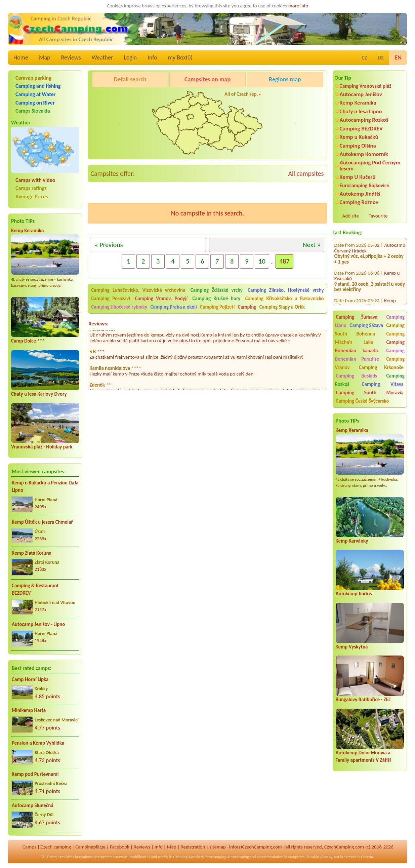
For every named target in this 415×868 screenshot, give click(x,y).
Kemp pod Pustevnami (35, 774)
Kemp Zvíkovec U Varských (365, 297)
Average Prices (32, 196)
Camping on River (35, 103)
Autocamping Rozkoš (364, 120)
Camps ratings (31, 188)
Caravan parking (33, 78)
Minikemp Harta (29, 710)
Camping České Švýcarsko (363, 401)
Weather (102, 57)
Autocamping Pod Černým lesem (370, 165)
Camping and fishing (38, 86)
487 (284, 261)
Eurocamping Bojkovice (364, 185)
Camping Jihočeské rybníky (119, 307)
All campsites (306, 173)
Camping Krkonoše (381, 367)
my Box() (180, 57)
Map (45, 57)
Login (130, 57)
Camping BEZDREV (361, 129)
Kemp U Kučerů (358, 177)
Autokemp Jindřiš (360, 194)
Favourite (378, 216)
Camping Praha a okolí (174, 307)
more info (298, 6)
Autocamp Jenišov (361, 94)
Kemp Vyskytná (352, 647)
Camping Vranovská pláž (366, 86)
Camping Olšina (358, 146)
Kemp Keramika (27, 231)
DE (381, 58)
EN (398, 57)
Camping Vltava (383, 384)
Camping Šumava (357, 317)
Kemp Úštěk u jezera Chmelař (42, 522)
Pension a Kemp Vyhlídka (38, 743)
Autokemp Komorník (364, 154)
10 (262, 261)
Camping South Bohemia (370, 330)
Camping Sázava (366, 325)
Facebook (120, 847)
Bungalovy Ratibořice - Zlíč (363, 700)
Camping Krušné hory (217, 299)
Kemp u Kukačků (359, 137)
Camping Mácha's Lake (370, 338)
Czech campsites (61, 857)
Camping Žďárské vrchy (217, 290)
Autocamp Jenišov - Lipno (38, 624)
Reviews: (98, 324)
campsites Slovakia (304, 857)
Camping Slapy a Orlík (282, 307)
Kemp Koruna (283, 96)
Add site (351, 216)
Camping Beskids (357, 376)
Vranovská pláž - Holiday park (42, 447)
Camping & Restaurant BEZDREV (35, 589)
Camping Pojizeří (217, 307)
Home (21, 57)
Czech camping (56, 847)
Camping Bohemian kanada (370, 346)
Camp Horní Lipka (30, 679)
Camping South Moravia (370, 393)
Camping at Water (35, 94)
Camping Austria (187, 857)
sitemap (218, 847)
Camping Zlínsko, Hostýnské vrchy (286, 290)
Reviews (71, 57)
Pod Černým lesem (113, 96)
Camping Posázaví (111, 299)
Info (152, 57)
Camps (29, 847)
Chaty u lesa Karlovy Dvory (39, 394)
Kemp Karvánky (352, 541)
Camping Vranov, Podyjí (161, 299)
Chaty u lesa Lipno (361, 111)
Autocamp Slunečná (33, 805)
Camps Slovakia (33, 111)
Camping (248, 307)
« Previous (109, 245)
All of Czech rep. (241, 94)
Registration (193, 847)
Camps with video (35, 180)
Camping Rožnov (359, 202)
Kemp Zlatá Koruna (32, 553)
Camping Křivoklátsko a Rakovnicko (285, 299)
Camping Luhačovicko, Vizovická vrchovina (138, 290)
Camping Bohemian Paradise (370, 355)
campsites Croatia (358, 857)
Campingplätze (90, 847)
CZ (364, 58)
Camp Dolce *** (28, 341)
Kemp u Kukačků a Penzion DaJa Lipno (45, 487)
